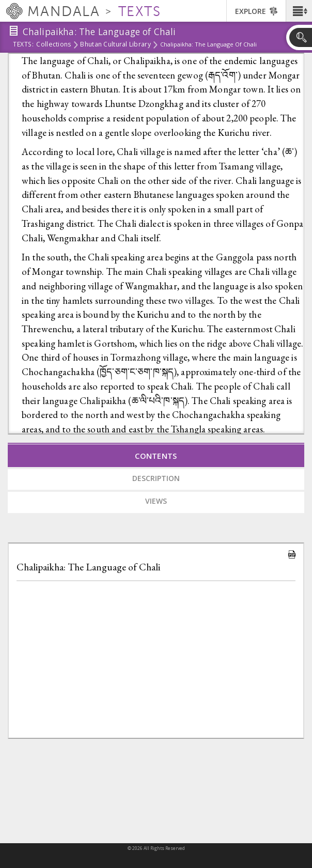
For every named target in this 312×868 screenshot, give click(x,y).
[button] (299, 11)
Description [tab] (156, 478)
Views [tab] (156, 501)
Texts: (23, 45)
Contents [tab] (156, 456)
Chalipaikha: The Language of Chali (88, 567)
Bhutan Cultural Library (115, 45)
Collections (53, 45)
